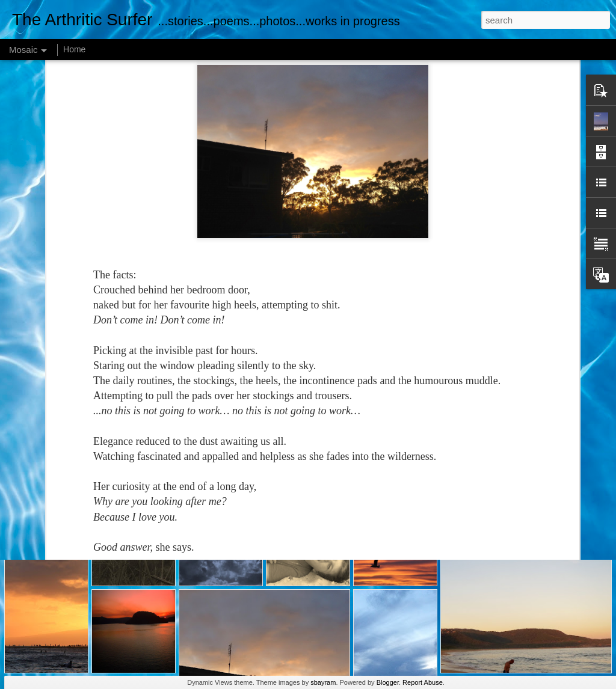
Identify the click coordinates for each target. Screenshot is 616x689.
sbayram (323, 682)
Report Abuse (423, 682)
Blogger (388, 682)
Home (74, 49)
